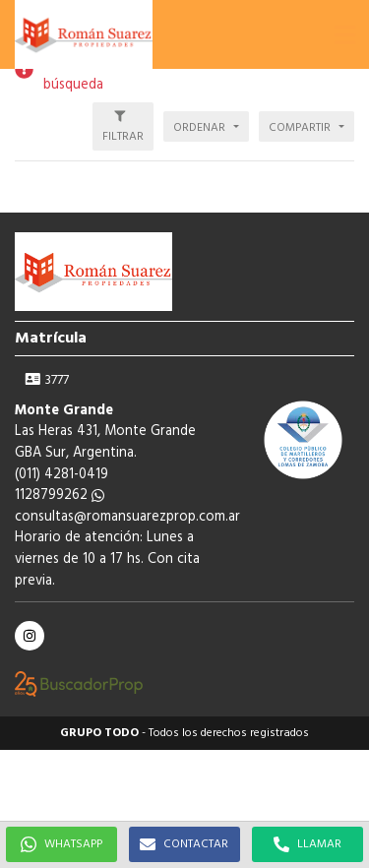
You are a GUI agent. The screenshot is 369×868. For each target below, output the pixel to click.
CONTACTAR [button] (184, 844)
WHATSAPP (61, 844)
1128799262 (60, 496)
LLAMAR (307, 844)
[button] (344, 34)
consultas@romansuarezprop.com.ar (127, 517)
